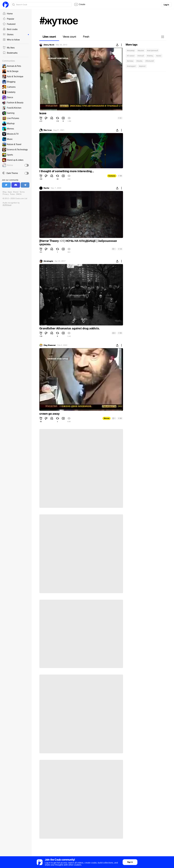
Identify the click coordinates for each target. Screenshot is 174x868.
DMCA (19, 194)
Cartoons (112, 176)
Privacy (6, 194)
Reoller (46, 188)
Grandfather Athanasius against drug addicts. (70, 328)
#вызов (141, 51)
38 (120, 176)
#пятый (141, 56)
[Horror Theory (49, 241)
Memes (107, 418)
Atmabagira (48, 261)
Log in (166, 5)
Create (80, 4)
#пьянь (139, 61)
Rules (12, 194)
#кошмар (131, 51)
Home (8, 14)
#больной (150, 61)
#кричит (142, 66)
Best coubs (10, 29)
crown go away (49, 414)
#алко (159, 56)
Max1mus (48, 130)
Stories (16, 35)
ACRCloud (7, 205)
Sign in (130, 862)
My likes (9, 48)
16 (120, 249)
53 (120, 333)
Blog (5, 192)
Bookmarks (10, 53)
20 (120, 418)
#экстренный (152, 51)
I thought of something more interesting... (67, 171)
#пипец (150, 56)
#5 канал (131, 56)
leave (43, 113)
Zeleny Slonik (49, 45)
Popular (8, 19)
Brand (16, 192)
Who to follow (11, 40)
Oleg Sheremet (50, 345)
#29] (62, 241)
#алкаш (130, 61)
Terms (22, 192)
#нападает (131, 66)
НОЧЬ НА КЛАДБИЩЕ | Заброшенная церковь (78, 243)
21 (120, 118)
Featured (9, 24)
